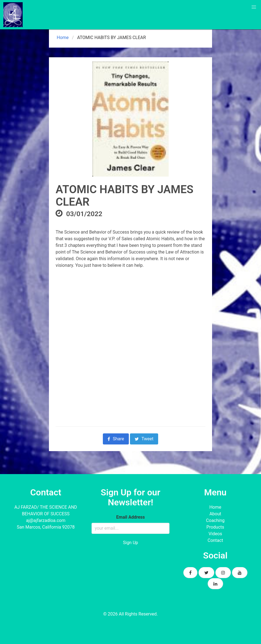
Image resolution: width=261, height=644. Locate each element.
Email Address (130, 517)
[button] (254, 7)
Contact (215, 540)
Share (116, 439)
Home (62, 37)
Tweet (144, 439)
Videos (215, 534)
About (215, 514)
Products (215, 527)
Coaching (215, 520)
